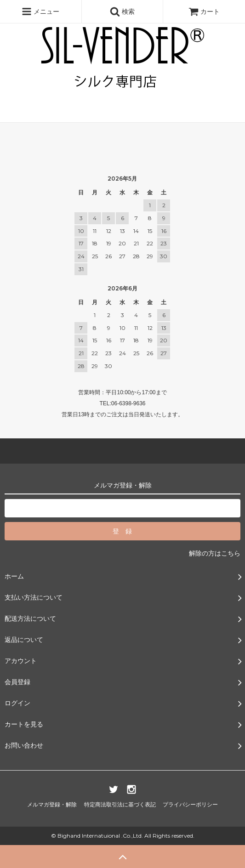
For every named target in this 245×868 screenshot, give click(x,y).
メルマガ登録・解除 (52, 805)
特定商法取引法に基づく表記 (120, 805)
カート (204, 11)
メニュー (40, 11)
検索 (122, 11)
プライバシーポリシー (190, 805)
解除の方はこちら (215, 553)
